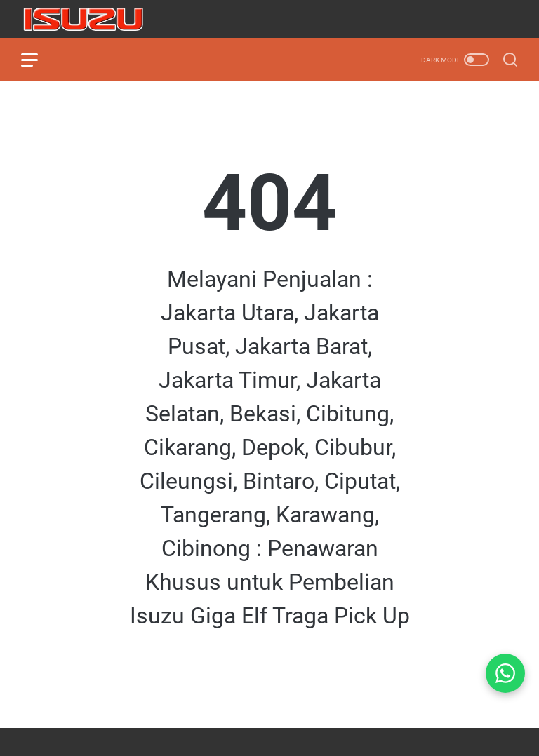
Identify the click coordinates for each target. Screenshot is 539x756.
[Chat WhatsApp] (505, 673)
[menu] (38, 60)
